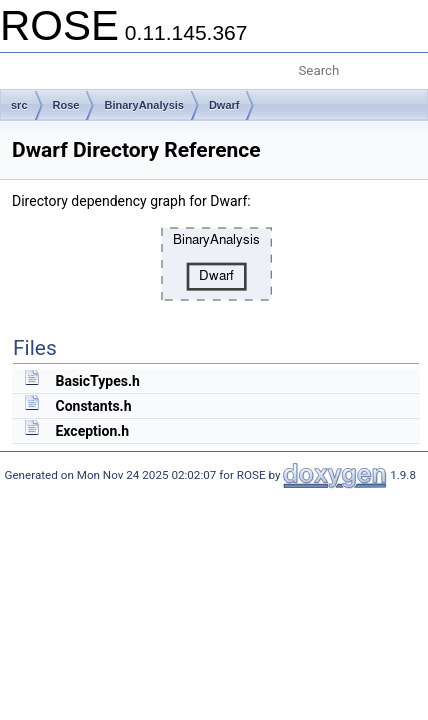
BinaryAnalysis (143, 105)
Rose (66, 105)
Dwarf (224, 105)
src (19, 105)
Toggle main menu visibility (27, 63)
